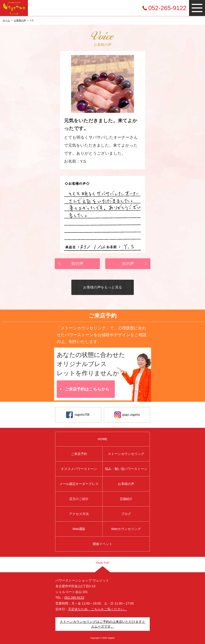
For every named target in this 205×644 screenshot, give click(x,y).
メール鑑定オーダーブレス (79, 484)
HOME (103, 439)
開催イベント (103, 544)
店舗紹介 (126, 499)
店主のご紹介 (79, 499)
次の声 (128, 264)
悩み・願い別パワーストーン (126, 469)
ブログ (126, 514)
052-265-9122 (167, 8)
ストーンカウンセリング (126, 454)
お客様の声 (20, 20)
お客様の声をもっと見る (102, 287)
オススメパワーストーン (79, 469)
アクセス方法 (79, 514)
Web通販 (79, 529)
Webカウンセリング (126, 529)
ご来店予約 (79, 454)
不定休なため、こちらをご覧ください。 (98, 609)
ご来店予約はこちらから (87, 389)
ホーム (6, 20)
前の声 (77, 264)
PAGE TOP (102, 563)
